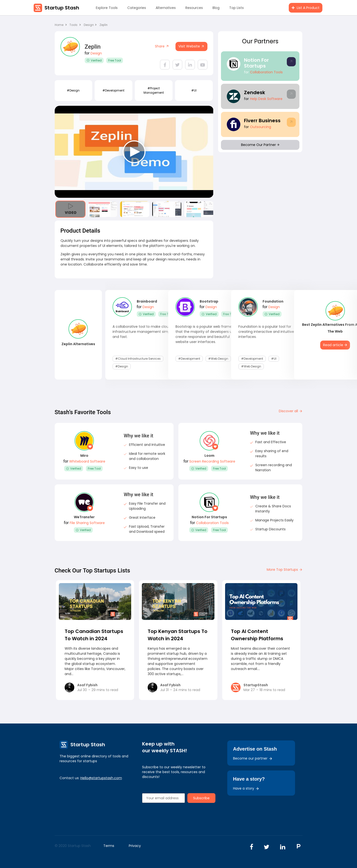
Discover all (291, 411)
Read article (335, 345)
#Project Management (154, 90)
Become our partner (253, 758)
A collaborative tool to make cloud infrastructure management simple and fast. (143, 332)
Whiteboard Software (87, 461)
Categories (137, 8)
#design (73, 90)
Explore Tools (107, 8)
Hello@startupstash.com (101, 778)
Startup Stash (62, 8)
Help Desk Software (266, 99)
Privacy (135, 846)
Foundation (273, 301)
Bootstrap (209, 301)
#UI (194, 90)
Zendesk (254, 92)
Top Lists (236, 8)
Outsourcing (261, 127)
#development (113, 90)
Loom (209, 456)
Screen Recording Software (212, 461)
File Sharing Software (87, 523)
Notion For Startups (256, 63)
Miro (84, 456)
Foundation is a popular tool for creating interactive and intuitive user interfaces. (270, 332)
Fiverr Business (262, 121)
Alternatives (166, 8)
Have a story (246, 788)
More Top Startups (285, 570)
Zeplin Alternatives (78, 344)
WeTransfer (84, 517)
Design (90, 25)
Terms (109, 846)
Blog (216, 8)
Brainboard (147, 301)
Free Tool (115, 60)
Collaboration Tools (266, 72)
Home (61, 25)
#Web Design (218, 359)
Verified (94, 60)
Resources (194, 8)
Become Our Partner (260, 145)
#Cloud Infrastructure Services (138, 359)
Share (162, 46)
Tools (73, 25)
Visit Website (191, 46)
